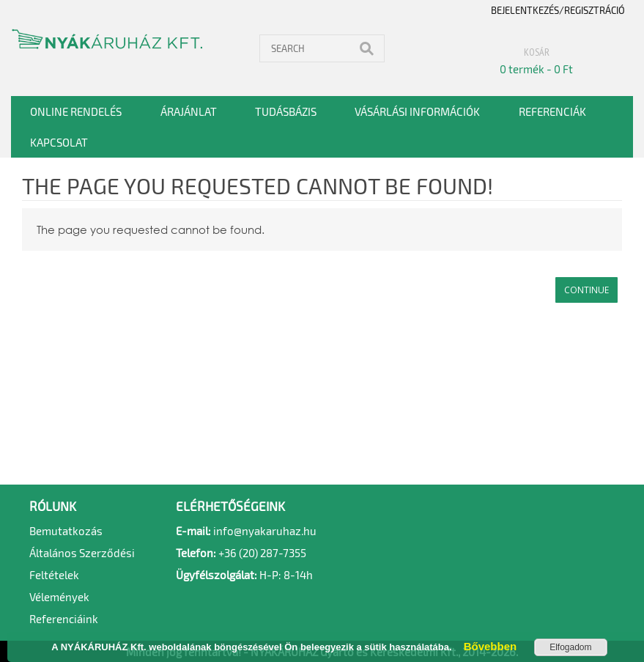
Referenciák (552, 111)
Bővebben (485, 646)
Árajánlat (189, 111)
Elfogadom (570, 647)
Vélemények (59, 597)
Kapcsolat (59, 142)
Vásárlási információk (417, 111)
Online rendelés (76, 111)
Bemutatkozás (66, 531)
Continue (586, 290)
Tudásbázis (286, 111)
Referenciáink (64, 619)
